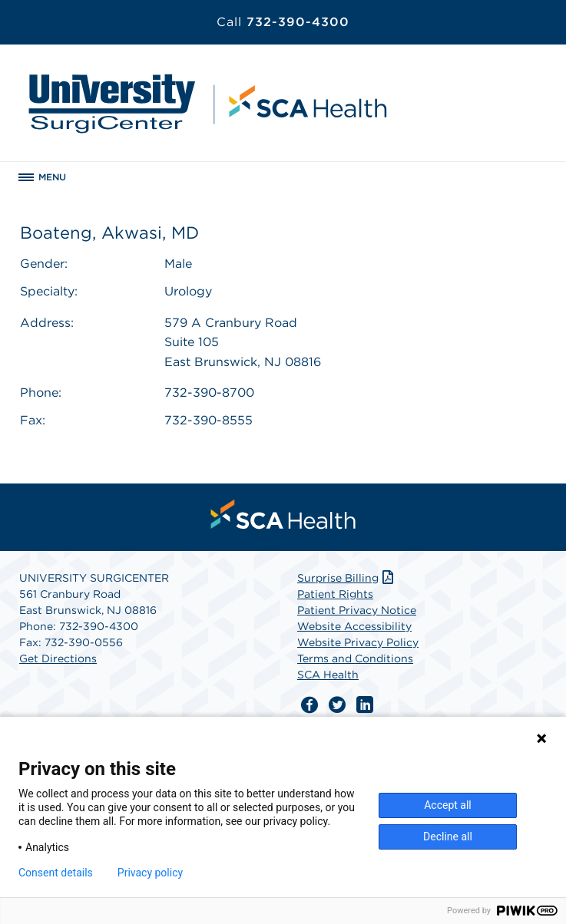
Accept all (448, 805)
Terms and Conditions (355, 658)
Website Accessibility (354, 626)
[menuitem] (283, 514)
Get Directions (58, 658)
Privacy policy (150, 873)
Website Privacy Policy (358, 642)
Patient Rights (335, 594)
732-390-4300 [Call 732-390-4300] (283, 22)
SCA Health (328, 675)
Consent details (56, 873)
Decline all (448, 837)
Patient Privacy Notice (357, 610)
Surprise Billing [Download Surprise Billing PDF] (347, 578)
